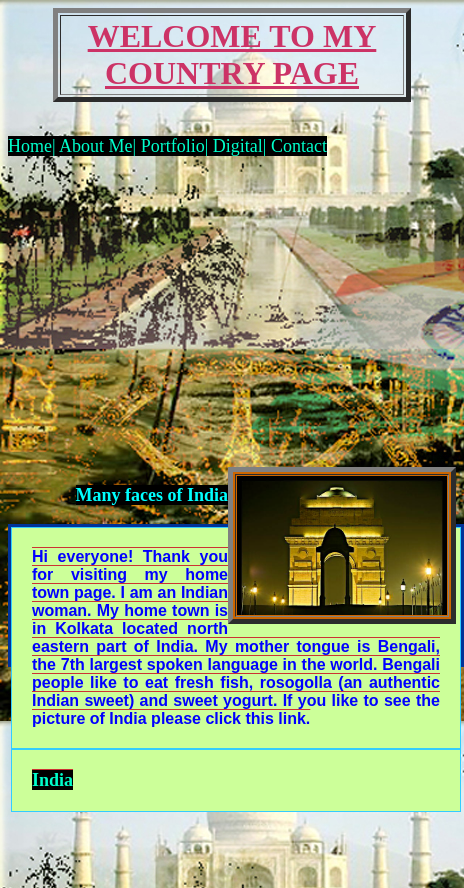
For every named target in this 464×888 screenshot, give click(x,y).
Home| (32, 146)
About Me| (98, 146)
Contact (299, 146)
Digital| (242, 146)
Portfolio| (177, 146)
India (52, 780)
